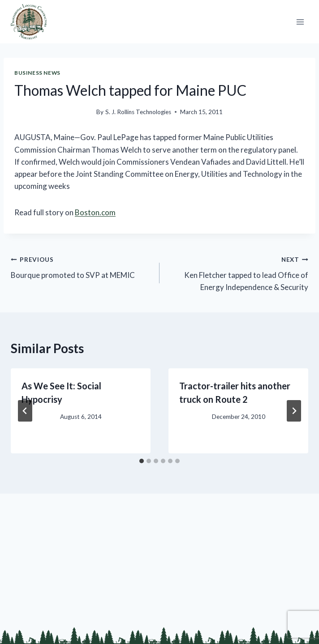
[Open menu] (300, 22)
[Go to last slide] (25, 411)
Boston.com (95, 212)
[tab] (142, 461)
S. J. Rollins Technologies (138, 112)
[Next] (294, 411)
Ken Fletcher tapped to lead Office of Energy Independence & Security (238, 272)
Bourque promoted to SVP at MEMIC (81, 266)
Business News (37, 73)
